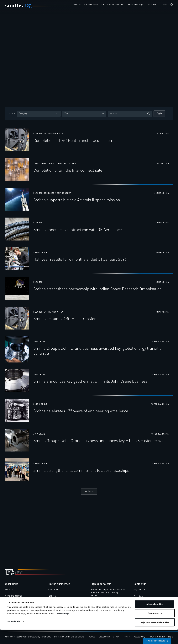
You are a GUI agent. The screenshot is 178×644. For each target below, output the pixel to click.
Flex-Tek (52, 597)
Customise (155, 628)
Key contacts (139, 591)
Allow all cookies (155, 618)
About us (9, 591)
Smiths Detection (56, 603)
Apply (159, 114)
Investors (9, 603)
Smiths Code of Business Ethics (19, 609)
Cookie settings (63, 628)
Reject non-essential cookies (155, 637)
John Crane (53, 591)
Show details (14, 636)
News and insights (13, 597)
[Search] (172, 5)
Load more (89, 492)
